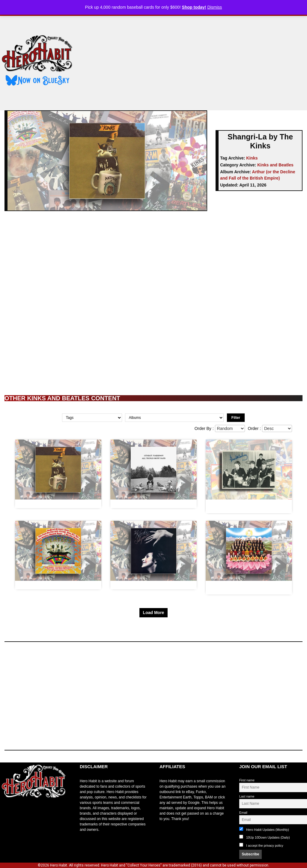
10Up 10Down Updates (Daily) (265, 837)
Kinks (252, 158)
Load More (154, 613)
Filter (236, 418)
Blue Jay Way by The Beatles (47, 585)
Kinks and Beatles (275, 165)
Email (243, 813)
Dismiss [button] (215, 7)
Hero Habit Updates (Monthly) (264, 829)
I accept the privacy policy (265, 846)
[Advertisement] (195, 61)
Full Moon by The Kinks (137, 585)
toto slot (6, 813)
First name (247, 780)
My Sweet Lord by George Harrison (149, 504)
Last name (247, 796)
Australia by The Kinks (41, 504)
